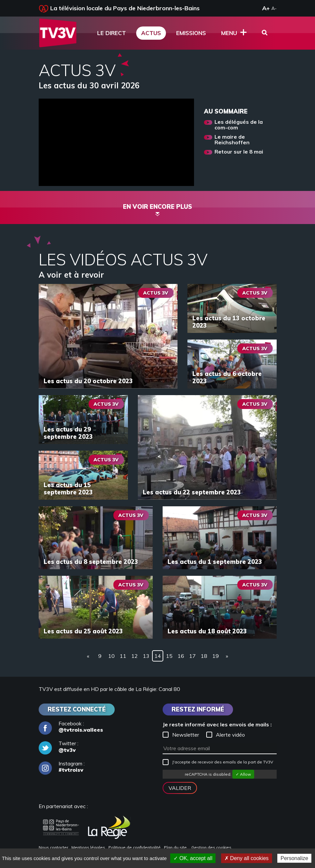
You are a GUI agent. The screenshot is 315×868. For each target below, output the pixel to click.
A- (274, 8)
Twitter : (59, 747)
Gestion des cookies (211, 847)
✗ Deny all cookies (247, 858)
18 (204, 656)
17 (192, 656)
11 (123, 656)
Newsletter (181, 735)
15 (169, 656)
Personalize (295, 858)
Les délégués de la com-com (239, 125)
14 (158, 656)
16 (181, 656)
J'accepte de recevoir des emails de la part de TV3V (218, 762)
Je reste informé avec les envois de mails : (217, 724)
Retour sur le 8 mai (239, 152)
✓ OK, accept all (193, 858)
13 (146, 656)
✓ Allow (243, 774)
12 (135, 656)
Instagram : (62, 767)
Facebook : (71, 727)
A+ (266, 8)
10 (111, 656)
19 (216, 656)
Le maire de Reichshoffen (232, 140)
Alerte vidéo (226, 735)
